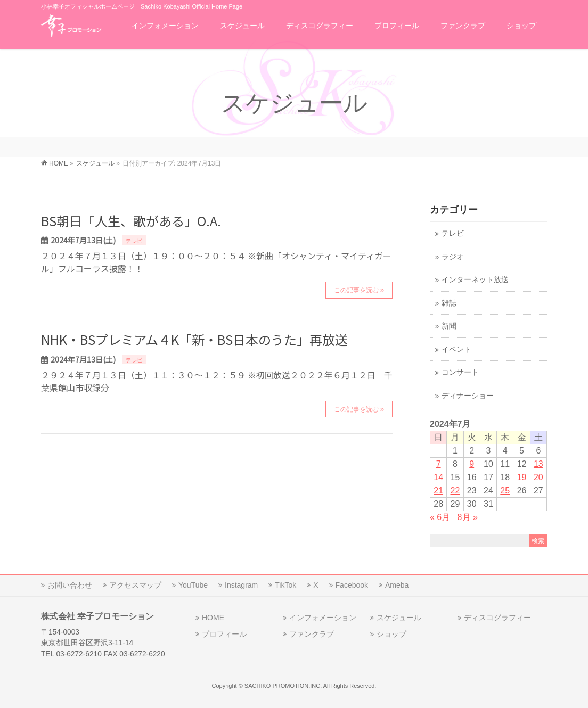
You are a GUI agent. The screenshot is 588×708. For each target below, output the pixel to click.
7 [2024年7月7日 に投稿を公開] (439, 464)
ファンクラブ (312, 634)
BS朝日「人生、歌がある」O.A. (131, 221)
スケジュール (399, 618)
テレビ (134, 241)
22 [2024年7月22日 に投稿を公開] (455, 491)
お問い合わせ (70, 585)
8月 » (468, 517)
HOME (213, 618)
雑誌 (449, 303)
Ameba (397, 585)
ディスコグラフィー (497, 618)
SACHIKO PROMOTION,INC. (283, 686)
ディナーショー (468, 396)
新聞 (449, 326)
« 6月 (440, 517)
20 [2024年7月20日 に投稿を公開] (538, 477)
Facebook (352, 585)
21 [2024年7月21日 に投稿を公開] (438, 491)
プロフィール (224, 634)
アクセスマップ (135, 585)
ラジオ (453, 257)
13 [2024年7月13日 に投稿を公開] (538, 464)
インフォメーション (323, 618)
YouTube (193, 585)
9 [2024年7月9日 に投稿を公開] (472, 464)
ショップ (391, 634)
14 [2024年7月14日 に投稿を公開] (438, 477)
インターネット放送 (475, 280)
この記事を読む (356, 290)
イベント (456, 349)
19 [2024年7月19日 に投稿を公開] (522, 477)
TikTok (285, 585)
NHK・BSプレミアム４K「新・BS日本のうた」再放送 (194, 339)
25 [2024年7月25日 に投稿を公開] (505, 491)
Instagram (241, 585)
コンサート (460, 372)
